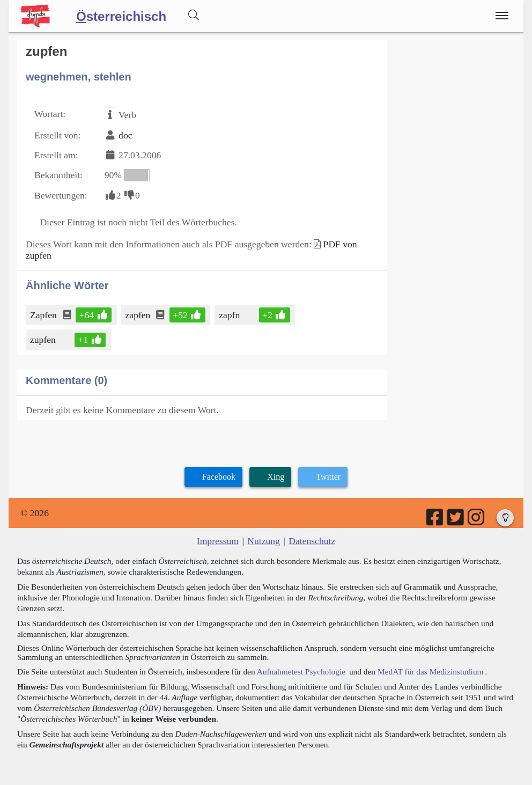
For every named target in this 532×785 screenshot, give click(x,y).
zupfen (44, 340)
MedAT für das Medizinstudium (431, 672)
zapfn (230, 315)
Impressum (218, 541)
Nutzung (264, 541)
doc (125, 135)
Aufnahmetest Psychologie (301, 672)
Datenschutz (312, 541)
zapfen (139, 315)
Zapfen (44, 315)
